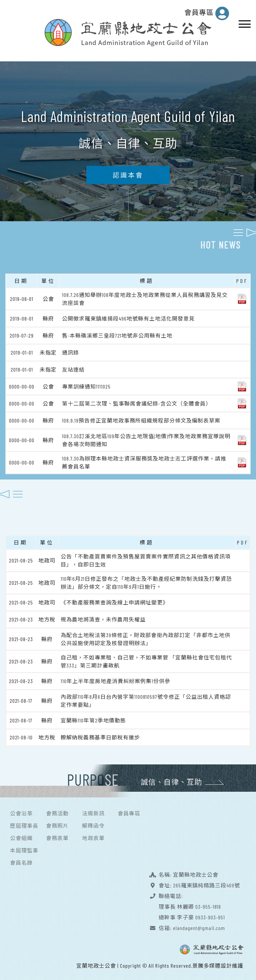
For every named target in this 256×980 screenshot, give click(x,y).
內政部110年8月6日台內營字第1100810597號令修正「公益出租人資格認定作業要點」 (146, 699)
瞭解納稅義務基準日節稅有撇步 (100, 736)
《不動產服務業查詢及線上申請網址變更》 (114, 601)
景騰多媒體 (206, 964)
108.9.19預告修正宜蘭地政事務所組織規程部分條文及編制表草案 (141, 419)
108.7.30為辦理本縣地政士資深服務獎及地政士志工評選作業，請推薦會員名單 (144, 461)
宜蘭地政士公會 (96, 964)
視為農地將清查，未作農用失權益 (103, 618)
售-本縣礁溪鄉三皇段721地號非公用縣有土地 (117, 334)
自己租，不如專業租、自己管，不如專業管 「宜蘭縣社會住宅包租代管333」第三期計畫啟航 (146, 660)
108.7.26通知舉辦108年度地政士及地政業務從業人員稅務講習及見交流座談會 (145, 297)
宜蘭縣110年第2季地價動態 (93, 719)
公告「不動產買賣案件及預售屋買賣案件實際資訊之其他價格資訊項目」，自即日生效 (146, 559)
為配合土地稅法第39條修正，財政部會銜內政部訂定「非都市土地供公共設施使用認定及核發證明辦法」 (145, 637)
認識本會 (128, 179)
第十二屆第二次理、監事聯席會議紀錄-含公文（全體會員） (137, 402)
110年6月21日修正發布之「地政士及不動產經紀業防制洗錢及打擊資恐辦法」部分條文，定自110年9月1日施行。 (146, 581)
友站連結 (73, 368)
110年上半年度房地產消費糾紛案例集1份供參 (115, 679)
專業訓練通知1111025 (86, 385)
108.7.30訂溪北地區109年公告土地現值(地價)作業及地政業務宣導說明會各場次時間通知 (146, 438)
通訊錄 (70, 351)
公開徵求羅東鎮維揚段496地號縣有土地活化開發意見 (128, 317)
